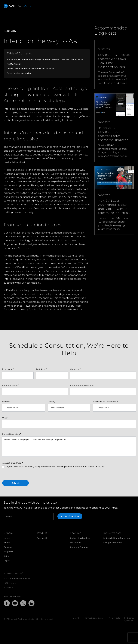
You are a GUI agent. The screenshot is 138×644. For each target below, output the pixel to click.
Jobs (6, 556)
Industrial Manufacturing (117, 538)
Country (52, 402)
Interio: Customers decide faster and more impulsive (31, 69)
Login (7, 561)
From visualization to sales (19, 73)
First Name (8, 369)
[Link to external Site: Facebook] (7, 604)
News (7, 538)
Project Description (12, 434)
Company (75, 369)
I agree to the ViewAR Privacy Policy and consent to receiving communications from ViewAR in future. (53, 467)
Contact (8, 547)
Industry (6, 402)
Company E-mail (10, 385)
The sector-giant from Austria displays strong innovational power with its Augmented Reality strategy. (45, 62)
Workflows (76, 543)
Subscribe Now (70, 516)
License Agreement (129, 619)
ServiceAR (42, 538)
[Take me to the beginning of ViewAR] (18, 6)
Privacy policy (115, 618)
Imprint (75, 618)
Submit (16, 483)
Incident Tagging (79, 547)
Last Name (42, 369)
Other (5, 418)
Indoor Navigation (80, 538)
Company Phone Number (82, 385)
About (7, 543)
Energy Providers (113, 543)
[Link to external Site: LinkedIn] (31, 604)
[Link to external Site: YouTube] (15, 604)
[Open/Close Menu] (132, 6)
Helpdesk (9, 552)
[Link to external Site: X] (23, 604)
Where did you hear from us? (106, 402)
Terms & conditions (94, 618)
